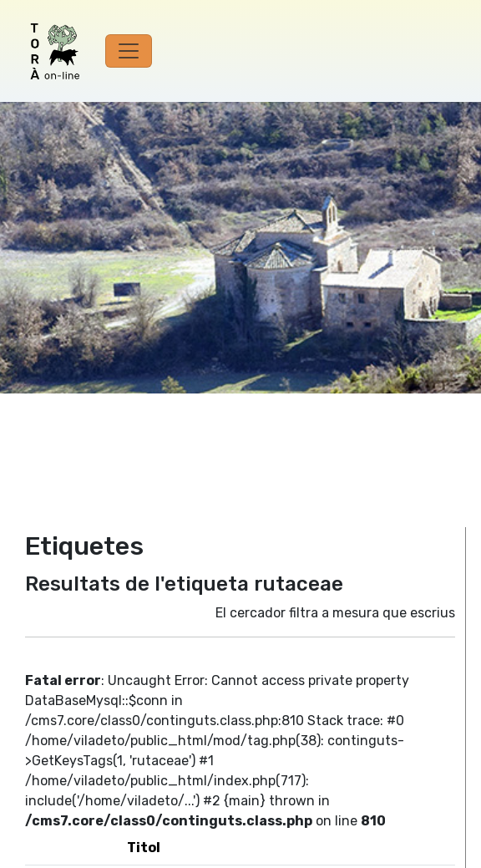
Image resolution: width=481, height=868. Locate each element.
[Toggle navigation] (129, 51)
